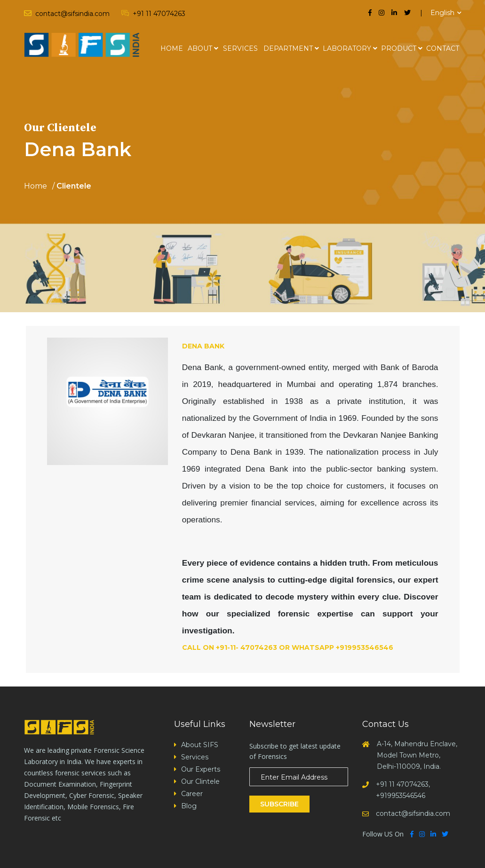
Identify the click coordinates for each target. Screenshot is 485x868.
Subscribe (279, 804)
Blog (189, 806)
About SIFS (200, 745)
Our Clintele (200, 781)
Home (172, 48)
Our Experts (201, 769)
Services (240, 48)
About (200, 48)
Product (399, 48)
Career (192, 794)
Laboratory (347, 48)
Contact (443, 48)
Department (288, 48)
